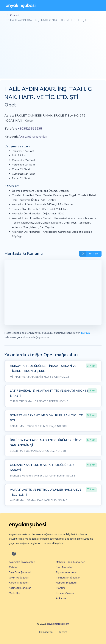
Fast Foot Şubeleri (20, 572)
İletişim (63, 632)
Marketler (15, 593)
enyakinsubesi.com (58, 624)
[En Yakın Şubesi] (21, 5)
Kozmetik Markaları (20, 588)
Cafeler (13, 567)
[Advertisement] (53, 52)
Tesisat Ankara (65, 593)
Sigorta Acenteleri (67, 572)
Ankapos (61, 598)
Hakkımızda (46, 632)
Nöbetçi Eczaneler (67, 583)
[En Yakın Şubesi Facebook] (14, 554)
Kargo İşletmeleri (19, 583)
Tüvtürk (60, 588)
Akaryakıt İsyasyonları (33, 137)
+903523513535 (30, 129)
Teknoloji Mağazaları (68, 578)
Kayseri (15, 15)
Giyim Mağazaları (19, 578)
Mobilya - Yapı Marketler (70, 562)
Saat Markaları (64, 567)
